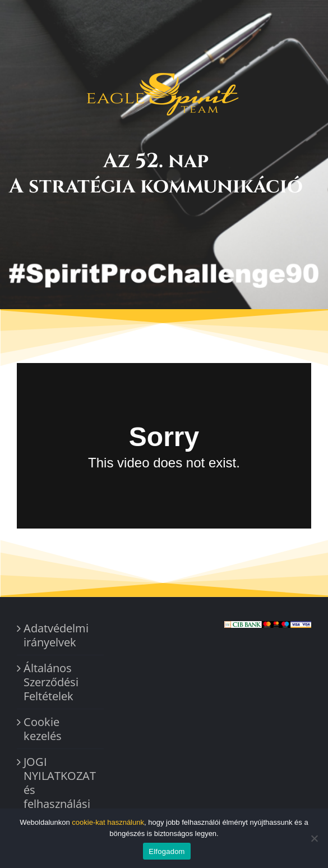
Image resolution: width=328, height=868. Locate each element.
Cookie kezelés (43, 729)
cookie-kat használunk (108, 822)
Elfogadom (167, 851)
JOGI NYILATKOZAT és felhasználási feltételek (60, 790)
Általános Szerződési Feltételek (51, 682)
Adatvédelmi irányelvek (56, 635)
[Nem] (314, 838)
